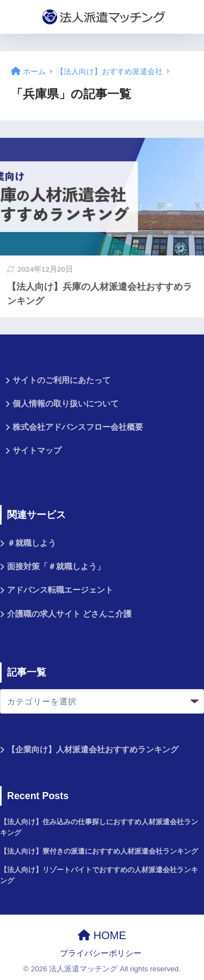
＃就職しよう (32, 543)
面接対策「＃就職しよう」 (56, 567)
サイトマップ (37, 451)
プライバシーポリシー (101, 953)
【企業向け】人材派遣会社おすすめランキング (93, 750)
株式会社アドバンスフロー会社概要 (78, 427)
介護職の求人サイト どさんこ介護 (69, 614)
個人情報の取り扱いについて (66, 404)
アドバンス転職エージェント (60, 590)
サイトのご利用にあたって (61, 380)
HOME (102, 935)
